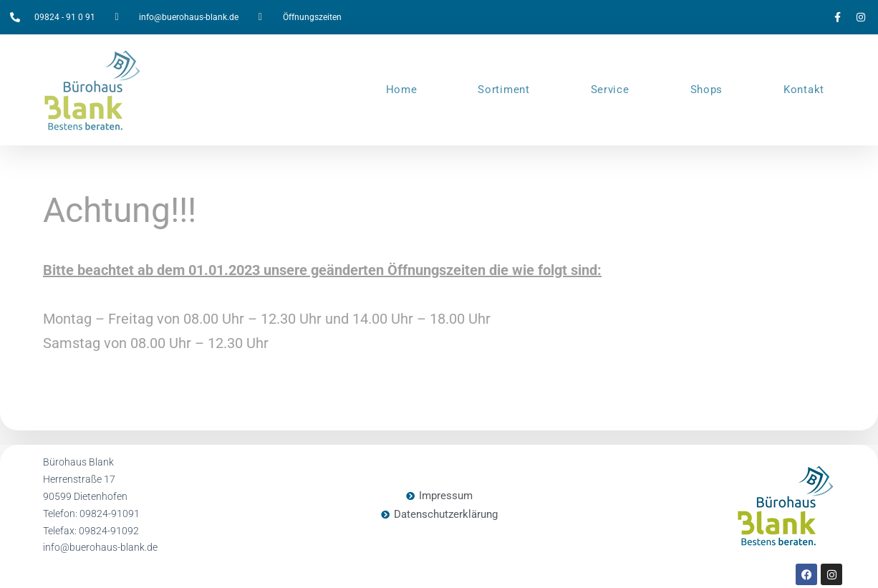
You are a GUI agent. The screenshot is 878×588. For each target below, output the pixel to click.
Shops (707, 90)
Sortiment (503, 90)
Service (610, 90)
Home (402, 90)
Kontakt (804, 90)
